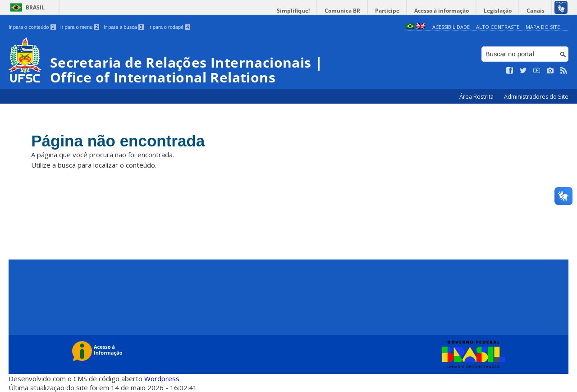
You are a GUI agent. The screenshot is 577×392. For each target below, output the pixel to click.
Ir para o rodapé (169, 27)
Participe (387, 11)
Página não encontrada (118, 141)
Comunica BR (342, 11)
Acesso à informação (442, 11)
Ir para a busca (124, 27)
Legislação (498, 11)
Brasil (35, 7)
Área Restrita (477, 97)
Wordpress (162, 378)
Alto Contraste (498, 27)
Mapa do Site (543, 27)
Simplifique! (293, 11)
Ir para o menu (80, 27)
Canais (536, 11)
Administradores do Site (536, 97)
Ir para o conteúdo (32, 27)
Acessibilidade (451, 27)
